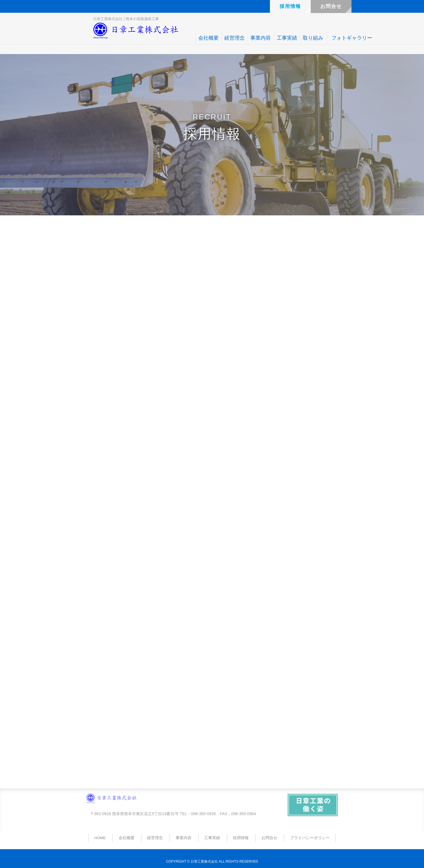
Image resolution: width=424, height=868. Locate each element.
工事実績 (287, 38)
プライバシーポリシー (310, 838)
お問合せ (331, 6)
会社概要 (208, 38)
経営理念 (235, 38)
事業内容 (261, 38)
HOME (100, 838)
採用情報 (290, 6)
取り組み (313, 38)
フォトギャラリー (352, 38)
